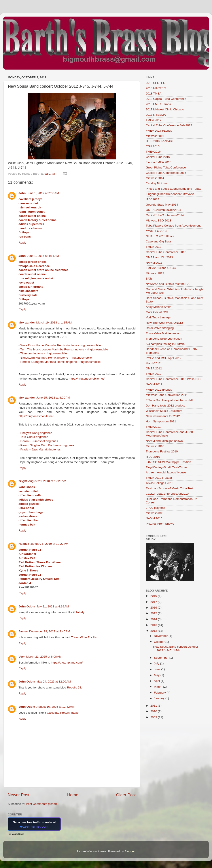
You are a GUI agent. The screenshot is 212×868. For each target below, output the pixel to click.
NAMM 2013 (154, 263)
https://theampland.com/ (67, 663)
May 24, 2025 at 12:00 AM (54, 682)
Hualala (24, 544)
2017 (154, 602)
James (23, 631)
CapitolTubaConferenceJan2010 (167, 494)
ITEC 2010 (153, 457)
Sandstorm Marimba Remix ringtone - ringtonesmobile (56, 358)
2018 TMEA (154, 94)
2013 (154, 625)
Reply (22, 243)
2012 (154, 631)
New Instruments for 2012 (163, 416)
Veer (22, 657)
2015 (154, 613)
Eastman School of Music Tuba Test (169, 488)
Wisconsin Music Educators (164, 411)
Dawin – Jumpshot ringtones (39, 441)
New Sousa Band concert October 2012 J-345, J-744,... (176, 648)
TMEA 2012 (154, 374)
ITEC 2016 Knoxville (159, 141)
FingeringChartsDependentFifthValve (170, 194)
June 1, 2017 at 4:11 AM (43, 256)
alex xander (27, 322)
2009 (154, 717)
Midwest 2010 (155, 446)
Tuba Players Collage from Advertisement (173, 226)
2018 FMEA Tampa (158, 104)
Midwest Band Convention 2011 (167, 395)
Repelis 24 (74, 687)
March (158, 687)
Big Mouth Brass (16, 834)
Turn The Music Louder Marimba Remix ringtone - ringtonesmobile (64, 349)
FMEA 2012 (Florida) (160, 390)
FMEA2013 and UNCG (161, 268)
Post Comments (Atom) (42, 804)
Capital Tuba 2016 (158, 157)
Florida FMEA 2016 (159, 162)
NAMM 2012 (154, 384)
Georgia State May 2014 (162, 205)
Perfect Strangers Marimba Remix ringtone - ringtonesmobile (60, 362)
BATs (149, 279)
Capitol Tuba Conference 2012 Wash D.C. (174, 379)
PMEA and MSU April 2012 (164, 358)
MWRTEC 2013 (156, 231)
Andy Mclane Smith (159, 307)
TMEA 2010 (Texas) (159, 478)
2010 (154, 711)
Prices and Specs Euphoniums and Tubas (173, 189)
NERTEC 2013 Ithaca (160, 236)
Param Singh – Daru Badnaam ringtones (47, 445)
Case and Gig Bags (159, 241)
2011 (154, 706)
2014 (154, 619)
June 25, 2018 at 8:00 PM (53, 398)
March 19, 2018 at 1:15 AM (54, 322)
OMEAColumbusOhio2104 (163, 210)
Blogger (130, 851)
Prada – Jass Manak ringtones (40, 449)
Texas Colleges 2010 (160, 483)
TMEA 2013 (154, 247)
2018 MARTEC (156, 88)
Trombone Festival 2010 (162, 451)
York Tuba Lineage (158, 317)
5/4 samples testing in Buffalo (165, 344)
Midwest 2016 (155, 136)
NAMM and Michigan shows (164, 441)
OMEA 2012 (154, 368)
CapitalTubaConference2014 (165, 215)
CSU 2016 (153, 146)
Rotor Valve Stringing (160, 328)
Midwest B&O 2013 (159, 220)
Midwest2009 (155, 513)
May (157, 675)
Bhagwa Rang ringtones (36, 433)
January (160, 698)
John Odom (27, 606)
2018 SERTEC (155, 83)
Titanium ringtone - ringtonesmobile (44, 353)
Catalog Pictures (157, 183)
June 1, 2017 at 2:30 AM (43, 193)
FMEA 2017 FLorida (159, 131)
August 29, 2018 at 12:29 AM (47, 481)
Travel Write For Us (84, 637)
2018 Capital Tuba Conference (166, 99)
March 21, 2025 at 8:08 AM (44, 657)
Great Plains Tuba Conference (166, 167)
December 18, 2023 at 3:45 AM (50, 631)
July (157, 663)
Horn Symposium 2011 (161, 421)
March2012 (153, 363)
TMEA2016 (153, 152)
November (161, 636)
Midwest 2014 (155, 178)
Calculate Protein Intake (63, 713)
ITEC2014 (152, 199)
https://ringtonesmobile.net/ (87, 379)
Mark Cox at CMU (158, 312)
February (160, 693)
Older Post (126, 795)
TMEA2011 (153, 427)
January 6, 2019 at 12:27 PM (49, 544)
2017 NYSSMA (156, 115)
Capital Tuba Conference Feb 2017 (169, 125)
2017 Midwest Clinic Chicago (165, 109)
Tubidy (80, 612)
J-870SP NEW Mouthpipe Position (168, 462)
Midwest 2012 (155, 273)
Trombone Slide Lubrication (164, 339)
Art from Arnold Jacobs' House (166, 472)
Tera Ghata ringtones (34, 437)
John (22, 193)
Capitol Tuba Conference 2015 (166, 173)
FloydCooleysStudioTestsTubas (167, 467)
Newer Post (19, 795)
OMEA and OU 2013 (159, 257)
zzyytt (23, 481)
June (158, 669)
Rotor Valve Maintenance (162, 333)
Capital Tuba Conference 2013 (166, 252)
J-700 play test (155, 508)
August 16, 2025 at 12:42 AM (55, 707)
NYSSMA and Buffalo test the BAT (168, 284)
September (162, 658)
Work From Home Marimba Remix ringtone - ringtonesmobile (61, 345)
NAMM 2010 (154, 518)
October (160, 642)
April (157, 681)
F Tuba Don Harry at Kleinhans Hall (169, 400)
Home (73, 795)
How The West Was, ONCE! (164, 323)
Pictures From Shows (160, 524)
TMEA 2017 (154, 120)
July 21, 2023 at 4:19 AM (53, 606)
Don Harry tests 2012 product (165, 406)
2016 (154, 608)
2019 (154, 596)
